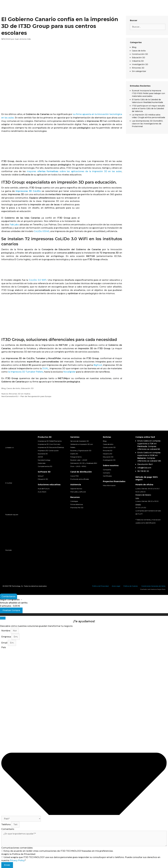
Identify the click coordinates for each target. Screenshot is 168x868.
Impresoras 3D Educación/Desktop (51, 447)
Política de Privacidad (100, 586)
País (4, 647)
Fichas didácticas (77, 504)
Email (5, 643)
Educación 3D (27, 388)
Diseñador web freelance (149, 589)
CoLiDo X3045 (42, 231)
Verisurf (41, 476)
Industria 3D (138, 61)
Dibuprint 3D (43, 479)
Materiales (42, 463)
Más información (109, 485)
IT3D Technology (14, 586)
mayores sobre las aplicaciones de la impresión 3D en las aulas (74, 171)
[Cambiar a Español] (139, 528)
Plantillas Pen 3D (77, 508)
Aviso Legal (116, 586)
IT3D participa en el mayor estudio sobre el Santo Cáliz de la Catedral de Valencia (148, 108)
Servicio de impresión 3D (80, 441)
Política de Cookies (131, 586)
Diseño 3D (74, 454)
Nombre (6, 631)
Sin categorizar (139, 71)
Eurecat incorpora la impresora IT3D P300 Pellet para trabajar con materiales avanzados (148, 93)
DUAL (45, 368)
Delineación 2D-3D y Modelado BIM (84, 463)
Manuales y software (78, 492)
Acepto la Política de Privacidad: (18, 854)
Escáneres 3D (43, 454)
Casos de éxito (13, 388)
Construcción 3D (140, 54)
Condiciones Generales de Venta (153, 586)
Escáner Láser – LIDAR (79, 460)
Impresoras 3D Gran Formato (49, 444)
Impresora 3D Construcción (48, 451)
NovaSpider (69, 372)
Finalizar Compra (11, 610)
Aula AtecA (42, 492)
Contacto (106, 473)
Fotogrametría (76, 457)
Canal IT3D (75, 476)
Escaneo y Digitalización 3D (81, 451)
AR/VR (40, 457)
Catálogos (74, 501)
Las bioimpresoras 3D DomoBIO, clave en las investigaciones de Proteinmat (147, 124)
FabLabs (14, 225)
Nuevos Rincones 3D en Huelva (16, 394)
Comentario (8, 829)
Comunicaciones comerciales (17, 848)
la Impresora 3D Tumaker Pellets (26, 372)
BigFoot (98, 365)
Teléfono (6, 824)
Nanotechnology (44, 460)
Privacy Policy (17, 860)
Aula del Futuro (44, 489)
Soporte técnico (76, 489)
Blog (3, 388)
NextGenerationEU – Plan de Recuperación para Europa (26, 396)
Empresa (6, 637)
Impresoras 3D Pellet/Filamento (50, 441)
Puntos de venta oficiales (80, 479)
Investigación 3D (140, 64)
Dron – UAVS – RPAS (78, 466)
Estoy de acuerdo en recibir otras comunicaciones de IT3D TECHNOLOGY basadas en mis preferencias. (58, 851)
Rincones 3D (138, 68)
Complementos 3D (45, 466)
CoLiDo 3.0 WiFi (38, 280)
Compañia (107, 470)
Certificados (107, 476)
